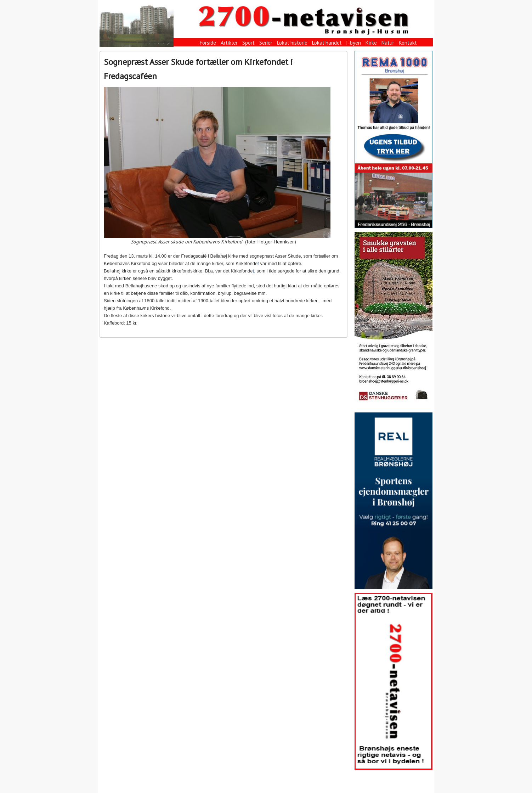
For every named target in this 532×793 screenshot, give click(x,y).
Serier (266, 43)
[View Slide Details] (394, 139)
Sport (248, 43)
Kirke (371, 43)
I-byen (353, 43)
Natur (388, 43)
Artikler (229, 43)
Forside (208, 43)
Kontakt (408, 43)
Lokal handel (327, 43)
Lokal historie (292, 43)
